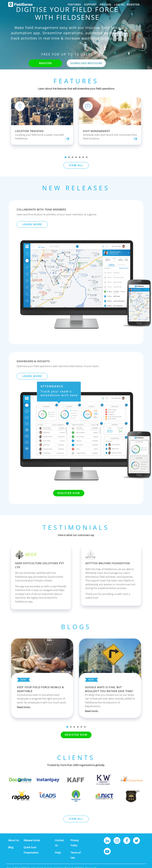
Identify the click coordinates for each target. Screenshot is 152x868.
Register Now (69, 502)
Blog (11, 847)
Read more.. (24, 716)
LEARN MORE (32, 233)
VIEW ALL (76, 165)
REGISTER (45, 63)
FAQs (58, 853)
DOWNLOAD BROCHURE (86, 63)
